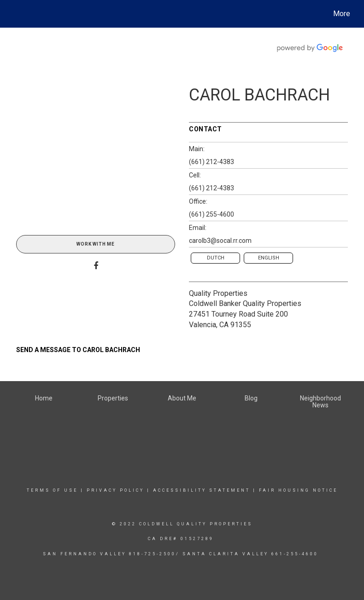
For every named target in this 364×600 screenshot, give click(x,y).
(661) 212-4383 (211, 162)
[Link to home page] (14, 14)
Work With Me (96, 244)
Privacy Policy (115, 490)
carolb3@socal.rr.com (220, 241)
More (342, 14)
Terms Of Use (52, 490)
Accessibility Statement (202, 490)
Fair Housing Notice (298, 490)
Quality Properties (218, 293)
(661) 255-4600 (211, 214)
